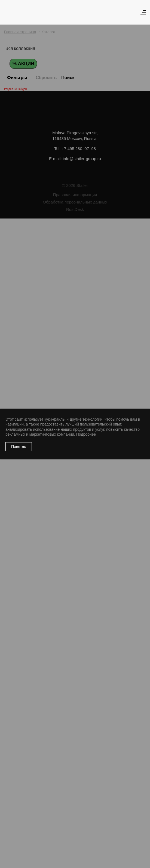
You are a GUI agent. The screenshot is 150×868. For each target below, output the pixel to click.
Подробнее (86, 434)
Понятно (19, 447)
